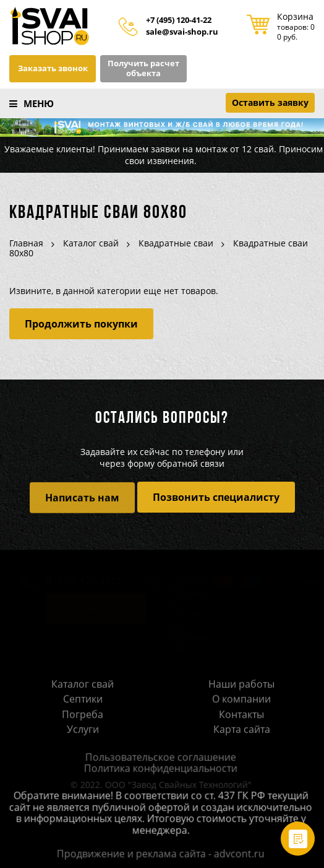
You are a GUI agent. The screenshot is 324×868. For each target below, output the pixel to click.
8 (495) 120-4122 (79, 583)
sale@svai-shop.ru (182, 32)
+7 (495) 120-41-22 (179, 20)
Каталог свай (83, 685)
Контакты (241, 716)
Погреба (83, 716)
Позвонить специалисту (216, 497)
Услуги (83, 731)
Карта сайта (242, 731)
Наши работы (241, 685)
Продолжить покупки (81, 324)
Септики (83, 701)
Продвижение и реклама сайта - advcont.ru (155, 855)
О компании (241, 701)
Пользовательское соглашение (155, 758)
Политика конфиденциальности (155, 770)
